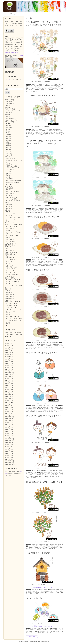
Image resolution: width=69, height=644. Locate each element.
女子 (48, 410)
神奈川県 (9, 204)
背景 (7, 324)
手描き (34, 84)
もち (27, 261)
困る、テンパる (10, 227)
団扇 (38, 631)
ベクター (15, 14)
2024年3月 (8, 389)
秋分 (34, 263)
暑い (29, 630)
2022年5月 (8, 430)
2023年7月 (8, 404)
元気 (50, 131)
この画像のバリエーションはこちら (42, 587)
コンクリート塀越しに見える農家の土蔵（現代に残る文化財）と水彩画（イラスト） (44, 143)
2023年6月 (8, 406)
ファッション (8, 223)
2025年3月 (8, 369)
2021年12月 (8, 439)
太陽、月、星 (10, 159)
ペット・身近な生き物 (12, 181)
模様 (36, 631)
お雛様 (57, 409)
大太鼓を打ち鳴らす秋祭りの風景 (41, 95)
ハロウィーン (10, 269)
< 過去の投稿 (32, 637)
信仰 (46, 549)
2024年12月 (8, 373)
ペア (59, 407)
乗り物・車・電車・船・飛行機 (13, 285)
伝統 (36, 90)
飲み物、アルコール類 (12, 201)
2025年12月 (8, 353)
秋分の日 (36, 266)
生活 (37, 590)
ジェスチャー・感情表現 (11, 225)
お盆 (34, 631)
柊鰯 (61, 547)
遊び (7, 116)
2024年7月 (8, 382)
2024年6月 (8, 384)
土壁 (34, 594)
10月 (32, 131)
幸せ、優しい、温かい (12, 236)
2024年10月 (8, 376)
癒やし (54, 87)
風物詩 (44, 631)
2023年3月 (8, 411)
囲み (7, 326)
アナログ (45, 87)
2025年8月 (8, 360)
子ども (48, 471)
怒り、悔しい (10, 241)
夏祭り (48, 630)
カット (58, 474)
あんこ (43, 261)
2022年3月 (8, 433)
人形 (40, 410)
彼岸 (62, 263)
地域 (29, 86)
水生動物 (9, 179)
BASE (21, 55)
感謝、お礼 (9, 228)
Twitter (12, 53)
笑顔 (55, 410)
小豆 (56, 261)
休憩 (41, 263)
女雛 (56, 407)
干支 (7, 291)
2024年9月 (8, 378)
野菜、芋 (9, 193)
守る (47, 591)
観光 (37, 210)
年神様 (62, 87)
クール (35, 633)
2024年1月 (8, 393)
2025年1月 (8, 371)
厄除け (42, 86)
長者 (46, 210)
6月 (7, 144)
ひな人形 (41, 409)
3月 (28, 266)
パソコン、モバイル (12, 282)
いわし (32, 549)
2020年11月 (8, 463)
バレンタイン (10, 265)
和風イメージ (53, 591)
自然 (58, 129)
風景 (59, 90)
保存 (59, 208)
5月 (7, 142)
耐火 (34, 210)
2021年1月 (8, 459)
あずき (49, 264)
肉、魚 (8, 195)
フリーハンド (38, 88)
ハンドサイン (10, 243)
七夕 (7, 256)
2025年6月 (8, 364)
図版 (7, 105)
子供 (43, 410)
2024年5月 (8, 386)
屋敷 (29, 593)
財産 (56, 210)
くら (53, 208)
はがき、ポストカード (12, 111)
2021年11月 (8, 441)
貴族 (31, 410)
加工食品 (9, 188)
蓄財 (34, 593)
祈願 (29, 90)
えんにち (47, 631)
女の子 (56, 476)
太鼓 (52, 131)
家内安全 (47, 86)
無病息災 (57, 86)
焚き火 (28, 87)
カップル (32, 409)
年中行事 (53, 547)
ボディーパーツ (9, 219)
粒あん (59, 263)
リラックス (49, 88)
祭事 (38, 90)
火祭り (49, 90)
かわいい (48, 266)
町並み (48, 212)
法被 (54, 132)
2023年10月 (8, 398)
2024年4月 (8, 387)
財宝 (53, 593)
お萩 (48, 263)
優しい (46, 90)
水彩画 (50, 132)
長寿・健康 (9, 294)
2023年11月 (8, 397)
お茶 (39, 263)
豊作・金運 (9, 296)
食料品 (57, 260)
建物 (61, 208)
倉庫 (30, 211)
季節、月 (51, 84)
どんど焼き (55, 88)
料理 (7, 190)
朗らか (51, 87)
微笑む (61, 410)
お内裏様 (33, 411)
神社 (52, 90)
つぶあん (45, 263)
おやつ (29, 263)
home (6, 14)
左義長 (43, 88)
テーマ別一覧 (9, 79)
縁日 (57, 631)
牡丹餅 (51, 266)
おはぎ (31, 266)
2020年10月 (8, 465)
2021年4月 (8, 454)
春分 (44, 266)
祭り (50, 411)
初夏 (7, 126)
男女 (45, 409)
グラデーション (10, 305)
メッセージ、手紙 (10, 109)
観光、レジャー (43, 129)
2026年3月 (8, 347)
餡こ (54, 261)
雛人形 (43, 411)
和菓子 (30, 261)
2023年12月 (8, 395)
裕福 (59, 591)
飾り (37, 407)
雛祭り (46, 410)
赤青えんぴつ (8, 298)
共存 (39, 212)
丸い (29, 410)
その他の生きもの (11, 182)
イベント (33, 91)
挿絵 (38, 409)
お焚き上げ (33, 86)
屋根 (54, 210)
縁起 (34, 547)
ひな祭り (47, 411)
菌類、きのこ (11, 166)
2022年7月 (8, 426)
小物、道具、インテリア (43, 628)
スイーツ (41, 266)
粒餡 (33, 264)
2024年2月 (8, 391)
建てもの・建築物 (44, 208)
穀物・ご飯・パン (11, 192)
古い (34, 212)
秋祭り (41, 134)
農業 (61, 210)
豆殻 (52, 549)
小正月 (60, 88)
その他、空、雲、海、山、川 (14, 160)
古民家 (38, 211)
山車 (45, 132)
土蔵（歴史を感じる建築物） (39, 553)
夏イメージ (52, 630)
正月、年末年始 (43, 84)
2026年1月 (8, 351)
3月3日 (58, 410)
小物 (45, 633)
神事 (35, 87)
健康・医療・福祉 (10, 245)
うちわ (54, 631)
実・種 (9, 170)
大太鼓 (30, 136)
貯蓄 (38, 593)
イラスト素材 (43, 54)
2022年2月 (8, 435)
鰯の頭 (39, 547)
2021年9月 (8, 444)
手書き (61, 86)
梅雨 (7, 127)
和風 (59, 87)
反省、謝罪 (9, 239)
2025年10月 (8, 356)
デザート (51, 263)
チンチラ (7, 184)
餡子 (32, 263)
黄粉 (59, 264)
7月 (7, 146)
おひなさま (41, 407)
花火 (51, 633)
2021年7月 (8, 448)
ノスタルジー (32, 88)
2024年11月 (8, 375)
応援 (7, 238)
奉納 (31, 134)
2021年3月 (8, 455)
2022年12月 (8, 417)
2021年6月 (8, 450)
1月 (54, 84)
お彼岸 (56, 264)
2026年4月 (8, 345)
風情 (36, 91)
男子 (36, 411)
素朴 (27, 88)
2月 (54, 549)
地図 (7, 313)
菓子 (51, 261)
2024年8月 (8, 380)
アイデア (7, 300)
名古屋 (8, 208)
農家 (29, 212)
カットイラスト (52, 409)
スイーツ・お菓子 (51, 260)
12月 (7, 155)
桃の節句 (58, 411)
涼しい (41, 630)
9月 (29, 131)
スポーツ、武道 (10, 252)
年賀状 (8, 113)
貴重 (51, 593)
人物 (29, 472)
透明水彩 (58, 134)
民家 (43, 594)
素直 (43, 90)
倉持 (29, 594)
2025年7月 (8, 362)
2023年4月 (8, 409)
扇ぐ (31, 631)
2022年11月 (8, 419)
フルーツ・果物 (10, 197)
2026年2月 (8, 349)
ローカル (34, 132)
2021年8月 (8, 446)
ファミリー (9, 214)
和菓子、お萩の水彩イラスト (39, 270)
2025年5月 (8, 365)
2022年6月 (8, 428)
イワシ (49, 547)
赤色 (49, 261)
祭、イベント (10, 272)
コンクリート (41, 210)
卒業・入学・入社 (11, 267)
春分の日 (36, 264)
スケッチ (53, 86)
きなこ (36, 261)
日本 (36, 212)
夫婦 (45, 407)
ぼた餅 (30, 264)
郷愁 (37, 87)
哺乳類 (8, 173)
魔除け (57, 547)
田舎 (57, 87)
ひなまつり (39, 406)
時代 (59, 210)
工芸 (31, 633)
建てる (48, 593)
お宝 (51, 212)
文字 (7, 315)
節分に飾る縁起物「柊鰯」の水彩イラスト (44, 482)
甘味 (41, 264)
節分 (44, 545)
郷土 (51, 210)
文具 (7, 283)
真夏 (54, 628)
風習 (34, 90)
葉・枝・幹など (12, 168)
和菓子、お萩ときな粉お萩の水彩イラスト (45, 217)
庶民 (41, 631)
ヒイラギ (40, 549)
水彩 (10, 14)
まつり (35, 135)
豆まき (49, 546)
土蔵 (41, 212)
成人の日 (9, 261)
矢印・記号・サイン (12, 316)
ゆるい (35, 407)
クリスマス (9, 271)
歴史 (58, 211)
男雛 (29, 409)
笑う (34, 410)
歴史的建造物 (56, 590)
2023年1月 (8, 415)
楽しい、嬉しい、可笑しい (14, 232)
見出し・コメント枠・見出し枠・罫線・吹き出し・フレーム (14, 320)
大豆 (42, 547)
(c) (36, 54)
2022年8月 (8, 424)
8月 (7, 148)
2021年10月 (8, 443)
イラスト (37, 84)
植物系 (8, 164)
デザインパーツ (9, 304)
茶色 (47, 346)
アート (29, 91)
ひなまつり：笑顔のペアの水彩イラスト (44, 416)
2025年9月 (8, 358)
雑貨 (56, 628)
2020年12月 (8, 461)
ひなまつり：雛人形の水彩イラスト (42, 353)
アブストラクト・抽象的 (11, 302)
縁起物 (59, 545)
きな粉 (46, 264)
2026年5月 (8, 343)
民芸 (59, 546)
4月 (7, 140)
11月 (34, 131)
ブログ (16, 53)
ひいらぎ (56, 546)
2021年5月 (8, 452)
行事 (47, 409)
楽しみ (52, 264)
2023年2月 (8, 413)
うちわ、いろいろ (34, 598)
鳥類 (7, 175)
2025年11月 (8, 354)
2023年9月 (8, 400)
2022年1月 (8, 437)
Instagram (7, 53)
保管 (43, 211)
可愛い (28, 411)
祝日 (55, 263)
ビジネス (7, 247)
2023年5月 (8, 408)
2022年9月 (8, 422)
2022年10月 (8, 420)
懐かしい (41, 87)
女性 (7, 212)
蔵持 (57, 591)
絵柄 (38, 630)
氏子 (31, 132)
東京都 (8, 206)
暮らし (47, 131)
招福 (44, 549)
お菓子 (39, 261)
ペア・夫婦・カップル (55, 471)
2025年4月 (8, 367)
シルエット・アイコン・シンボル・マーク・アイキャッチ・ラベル (14, 309)
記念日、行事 (58, 84)
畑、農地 (9, 118)
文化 (54, 211)
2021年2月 (8, 457)
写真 (6, 107)
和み (31, 90)
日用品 (32, 630)
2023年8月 (8, 402)
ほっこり (32, 87)
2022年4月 (8, 432)
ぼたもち (35, 344)
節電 (40, 633)
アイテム (30, 546)
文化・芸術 (9, 250)
